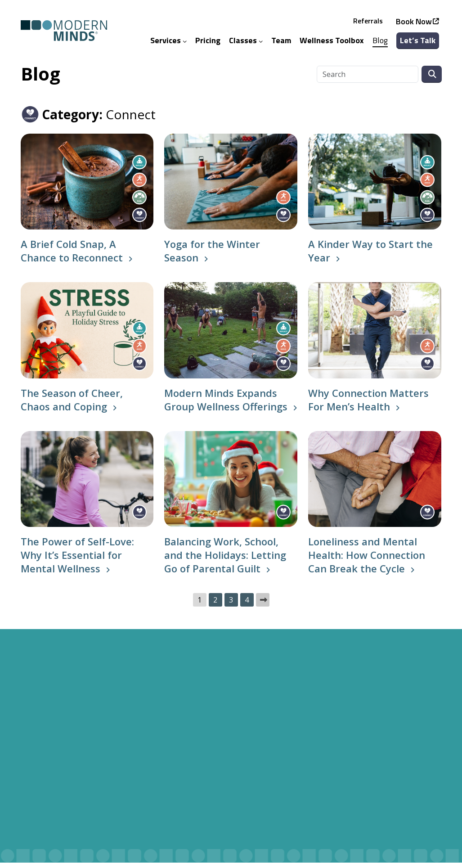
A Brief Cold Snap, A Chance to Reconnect (72, 256)
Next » (263, 605)
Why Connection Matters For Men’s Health (368, 405)
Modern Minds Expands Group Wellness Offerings (226, 405)
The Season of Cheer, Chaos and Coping (72, 405)
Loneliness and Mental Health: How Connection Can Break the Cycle (367, 560)
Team (282, 43)
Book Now (414, 24)
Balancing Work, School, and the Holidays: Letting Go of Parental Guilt (225, 560)
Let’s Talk (418, 43)
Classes (246, 43)
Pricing (208, 43)
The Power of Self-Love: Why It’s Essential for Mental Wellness (77, 560)
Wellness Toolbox (332, 43)
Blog (381, 43)
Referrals (368, 23)
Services (169, 43)
